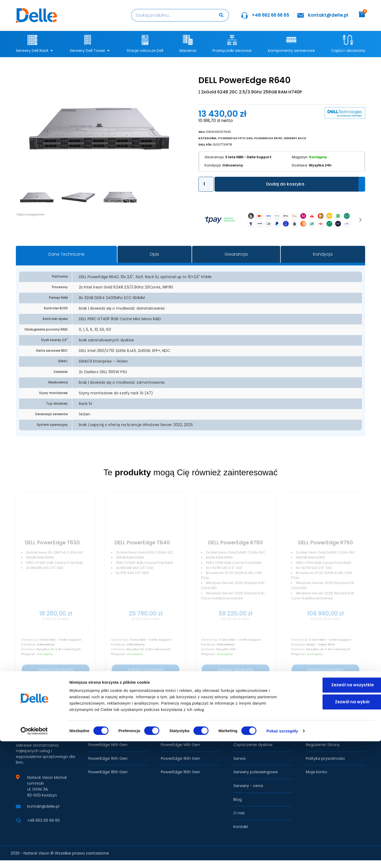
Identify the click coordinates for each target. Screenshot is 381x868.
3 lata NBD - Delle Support (240, 157)
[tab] (66, 254)
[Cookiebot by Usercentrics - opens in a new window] (34, 858)
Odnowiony (226, 165)
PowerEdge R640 (268, 138)
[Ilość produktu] (206, 184)
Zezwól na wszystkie (337, 812)
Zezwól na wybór (337, 828)
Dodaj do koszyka (285, 184)
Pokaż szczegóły (282, 858)
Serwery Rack (295, 138)
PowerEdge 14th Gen (235, 138)
